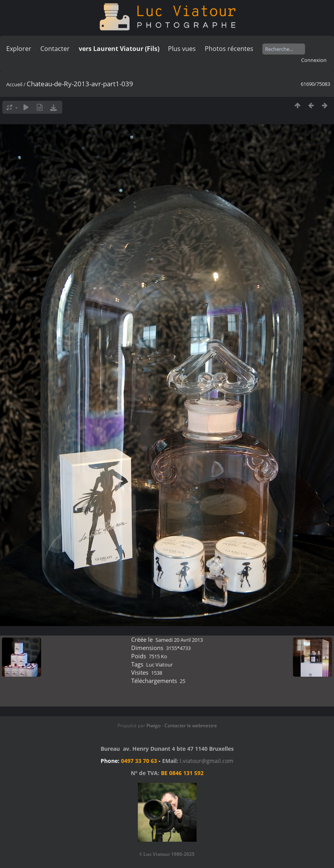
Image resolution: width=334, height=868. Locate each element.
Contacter (55, 49)
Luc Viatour (159, 665)
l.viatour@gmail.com (207, 761)
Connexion (314, 60)
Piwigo (153, 725)
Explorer (19, 49)
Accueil (14, 84)
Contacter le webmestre (191, 725)
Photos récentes (229, 49)
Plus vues (182, 49)
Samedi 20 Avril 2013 (179, 640)
